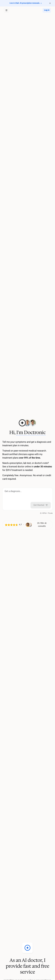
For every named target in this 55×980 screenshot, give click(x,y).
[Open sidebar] (6, 10)
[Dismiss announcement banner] (50, 3)
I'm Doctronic (31, 433)
